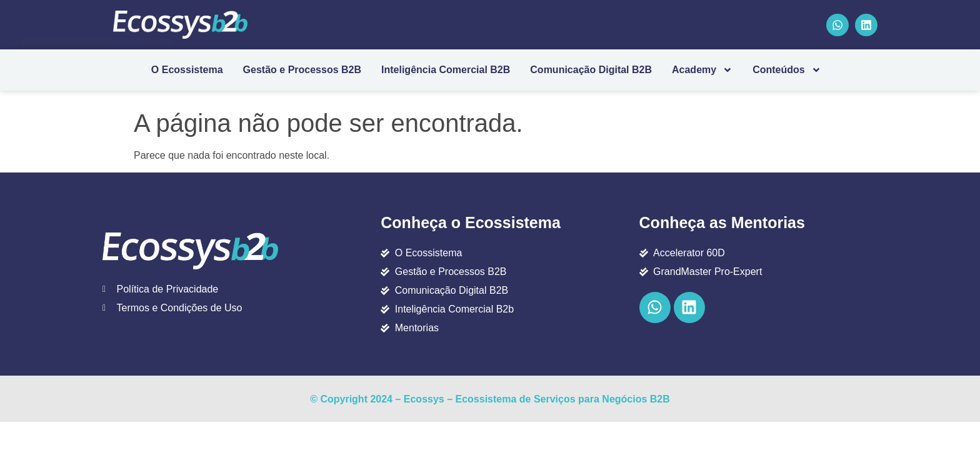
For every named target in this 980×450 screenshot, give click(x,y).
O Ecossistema (187, 70)
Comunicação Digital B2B (591, 70)
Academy (702, 70)
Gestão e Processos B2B (302, 70)
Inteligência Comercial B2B (446, 70)
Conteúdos (787, 70)
